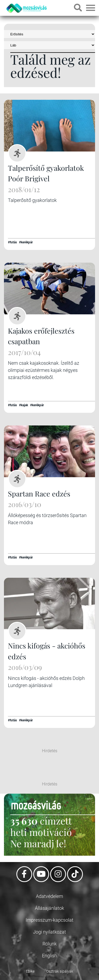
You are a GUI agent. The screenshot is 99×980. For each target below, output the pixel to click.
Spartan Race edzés (39, 494)
